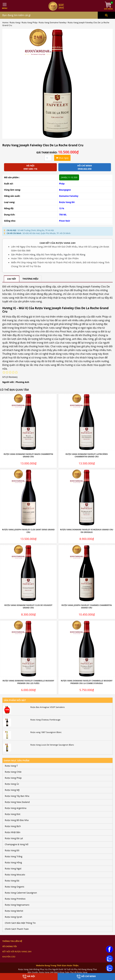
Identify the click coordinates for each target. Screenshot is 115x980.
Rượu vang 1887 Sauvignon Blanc (46, 732)
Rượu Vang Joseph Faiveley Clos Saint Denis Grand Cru (28, 531)
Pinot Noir (65, 221)
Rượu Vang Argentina (16, 808)
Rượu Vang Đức (13, 814)
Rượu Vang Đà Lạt (14, 838)
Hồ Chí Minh (86, 977)
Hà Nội (29, 977)
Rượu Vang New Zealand (17, 802)
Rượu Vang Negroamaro (17, 905)
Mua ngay (62, 158)
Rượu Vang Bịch (13, 826)
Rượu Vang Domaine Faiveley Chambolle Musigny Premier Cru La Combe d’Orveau (87, 682)
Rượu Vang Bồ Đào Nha (17, 820)
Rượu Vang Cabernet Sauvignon (21, 893)
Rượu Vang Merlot (14, 911)
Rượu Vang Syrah (13, 917)
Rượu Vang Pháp (29, 22)
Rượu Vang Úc (12, 784)
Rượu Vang (15, 22)
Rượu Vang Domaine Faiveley (52, 22)
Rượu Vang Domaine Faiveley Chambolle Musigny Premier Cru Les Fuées (28, 682)
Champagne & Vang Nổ (17, 844)
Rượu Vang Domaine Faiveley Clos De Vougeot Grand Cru (28, 607)
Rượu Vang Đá (12, 881)
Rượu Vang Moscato (15, 875)
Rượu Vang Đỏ (67, 202)
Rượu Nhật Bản (13, 832)
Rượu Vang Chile (13, 772)
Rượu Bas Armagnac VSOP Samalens (47, 707)
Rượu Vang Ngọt (13, 869)
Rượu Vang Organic (15, 887)
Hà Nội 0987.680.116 (30, 167)
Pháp (62, 184)
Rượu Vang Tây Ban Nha (17, 796)
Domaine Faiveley (69, 196)
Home (5, 22)
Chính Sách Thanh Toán (17, 929)
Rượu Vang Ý (11, 766)
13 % (62, 208)
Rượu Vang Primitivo (15, 899)
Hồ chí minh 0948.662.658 (85, 167)
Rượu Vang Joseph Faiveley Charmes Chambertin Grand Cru (87, 607)
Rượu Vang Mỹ (12, 790)
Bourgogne (65, 190)
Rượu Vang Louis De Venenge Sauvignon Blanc (52, 745)
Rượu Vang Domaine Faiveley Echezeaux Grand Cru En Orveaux (87, 531)
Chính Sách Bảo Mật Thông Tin (20, 923)
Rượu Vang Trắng (14, 856)
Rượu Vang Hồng (13, 862)
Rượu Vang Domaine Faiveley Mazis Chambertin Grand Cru (28, 455)
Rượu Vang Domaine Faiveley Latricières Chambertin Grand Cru (87, 455)
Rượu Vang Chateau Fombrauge (45, 720)
